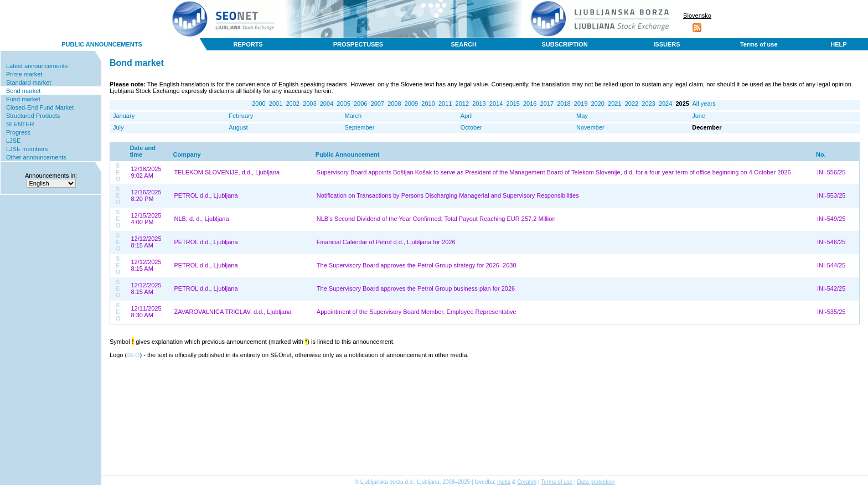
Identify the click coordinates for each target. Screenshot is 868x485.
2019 (581, 104)
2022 (632, 104)
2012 (462, 104)
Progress (18, 132)
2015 (513, 104)
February (241, 116)
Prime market (24, 74)
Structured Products (33, 116)
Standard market (29, 82)
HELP (838, 44)
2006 (360, 104)
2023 (648, 104)
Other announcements (36, 157)
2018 (564, 104)
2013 (479, 104)
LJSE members (27, 149)
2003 (309, 104)
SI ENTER (20, 124)
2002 (292, 104)
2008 (394, 104)
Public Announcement (348, 154)
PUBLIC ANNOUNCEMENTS (102, 44)
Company (187, 154)
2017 (547, 104)
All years (704, 104)
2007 (378, 104)
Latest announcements (37, 66)
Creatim (527, 482)
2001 (276, 104)
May (582, 116)
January (124, 116)
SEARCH (464, 44)
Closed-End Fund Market (40, 107)
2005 (343, 104)
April (467, 116)
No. (821, 154)
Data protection (596, 482)
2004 (327, 104)
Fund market (23, 99)
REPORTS (248, 44)
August (238, 127)
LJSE (13, 141)
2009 (411, 104)
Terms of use (759, 44)
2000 (259, 104)
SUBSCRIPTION (564, 44)
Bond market (23, 91)
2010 (428, 104)
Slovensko (697, 16)
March (353, 116)
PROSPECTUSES (358, 44)
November (590, 127)
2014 (496, 104)
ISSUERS (666, 44)
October (471, 127)
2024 (665, 104)
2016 (530, 104)
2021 (614, 104)
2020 (597, 104)
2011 (445, 104)
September (360, 127)
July (118, 127)
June (699, 116)
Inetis (504, 482)
